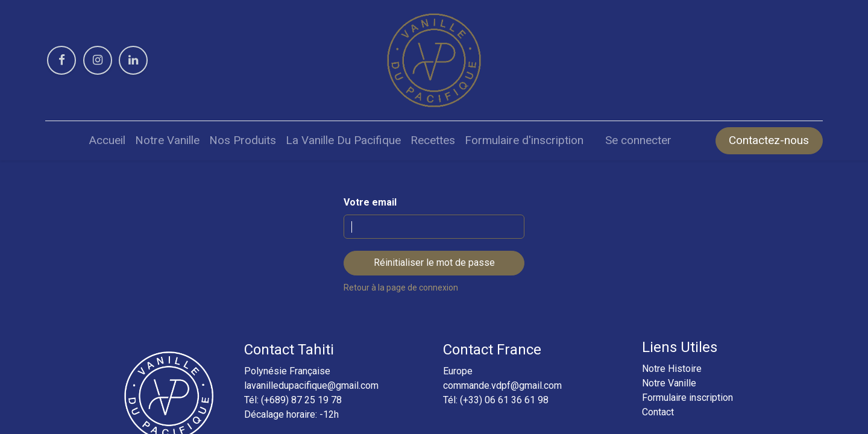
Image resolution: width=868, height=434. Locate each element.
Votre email (370, 202)
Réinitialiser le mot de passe (434, 263)
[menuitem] (107, 141)
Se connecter (638, 140)
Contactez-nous (769, 140)
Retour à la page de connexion (401, 288)
